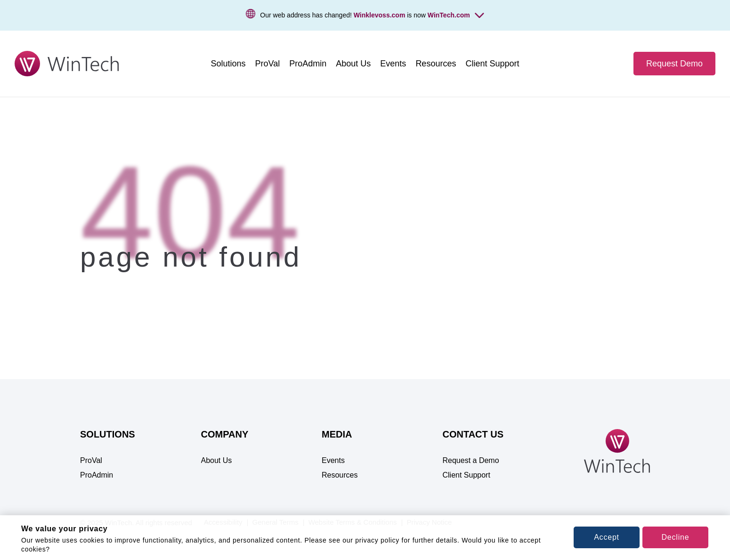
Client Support (466, 475)
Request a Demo (471, 460)
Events (333, 460)
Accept (607, 537)
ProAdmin (97, 475)
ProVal (91, 460)
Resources (340, 475)
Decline (676, 537)
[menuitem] (228, 64)
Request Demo (674, 64)
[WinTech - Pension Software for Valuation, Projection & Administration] (67, 64)
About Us (217, 460)
